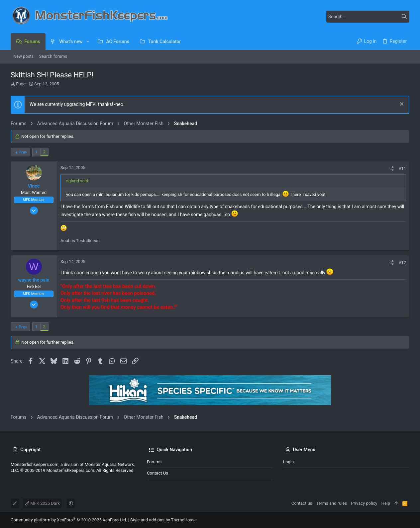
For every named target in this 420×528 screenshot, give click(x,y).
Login (288, 462)
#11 (402, 169)
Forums (154, 462)
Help (386, 503)
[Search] (368, 17)
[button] (88, 42)
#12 (402, 263)
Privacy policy (364, 503)
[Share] (392, 169)
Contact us (157, 473)
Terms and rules (331, 503)
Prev (23, 152)
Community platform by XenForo (69, 520)
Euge (21, 84)
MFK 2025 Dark (42, 503)
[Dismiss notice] (401, 105)
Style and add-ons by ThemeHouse (163, 520)
